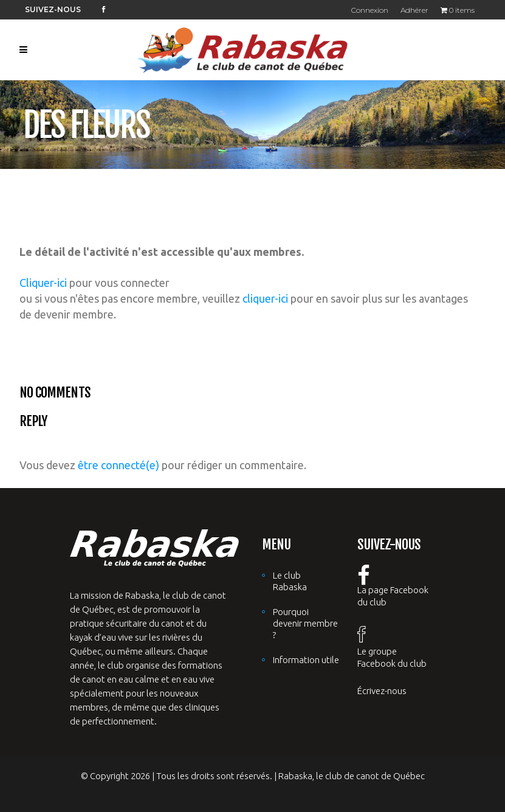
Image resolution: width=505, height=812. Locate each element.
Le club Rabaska (290, 581)
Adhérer (414, 10)
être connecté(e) (119, 465)
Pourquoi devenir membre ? (305, 623)
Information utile (306, 660)
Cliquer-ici (43, 283)
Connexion (370, 10)
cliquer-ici (265, 298)
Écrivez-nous (382, 691)
